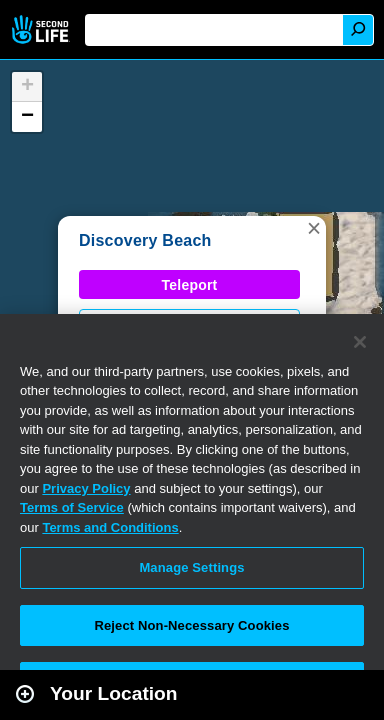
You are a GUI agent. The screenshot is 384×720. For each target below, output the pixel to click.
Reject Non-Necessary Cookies (191, 625)
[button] (314, 228)
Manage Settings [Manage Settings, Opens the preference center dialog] (191, 567)
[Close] (360, 342)
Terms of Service (72, 507)
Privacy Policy (86, 488)
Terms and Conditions (110, 527)
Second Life (42, 29)
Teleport (190, 285)
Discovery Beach (145, 240)
